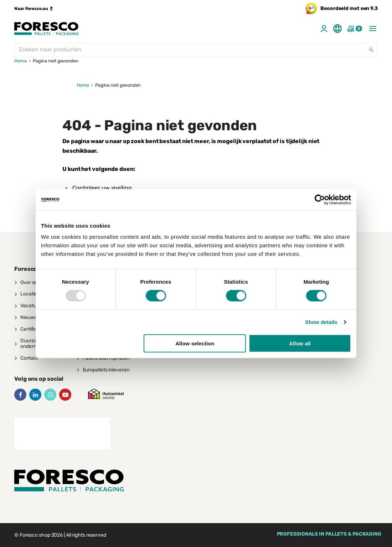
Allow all (300, 343)
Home (20, 61)
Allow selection (195, 343)
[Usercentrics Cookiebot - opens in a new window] (320, 199)
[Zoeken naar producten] (196, 50)
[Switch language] (337, 29)
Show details (321, 322)
